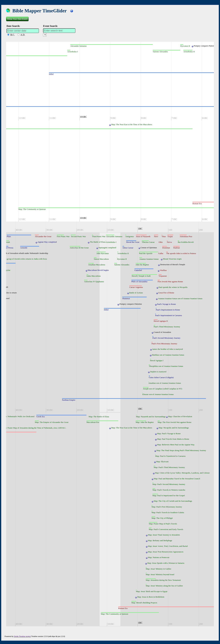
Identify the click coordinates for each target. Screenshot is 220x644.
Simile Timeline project (22, 636)
